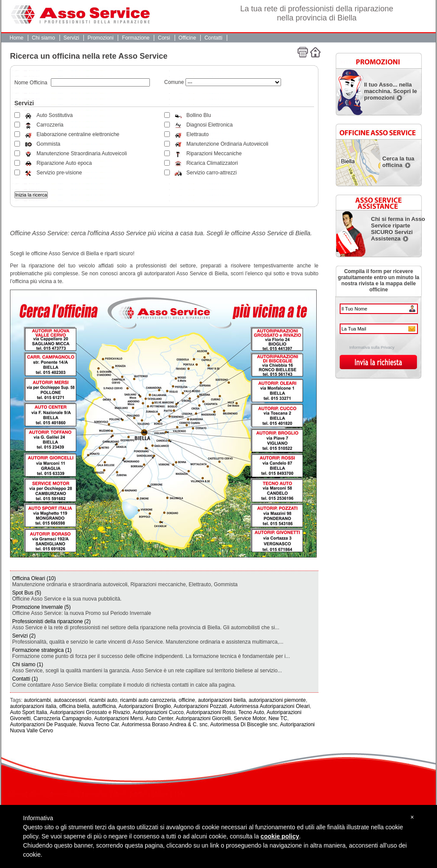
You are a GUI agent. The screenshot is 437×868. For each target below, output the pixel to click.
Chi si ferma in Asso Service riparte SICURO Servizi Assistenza (398, 229)
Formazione (136, 38)
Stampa (303, 52)
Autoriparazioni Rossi (211, 712)
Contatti (214, 38)
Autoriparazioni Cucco (158, 712)
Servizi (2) (24, 636)
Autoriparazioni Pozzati (200, 706)
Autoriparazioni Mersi (118, 718)
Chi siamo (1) (28, 664)
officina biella (74, 706)
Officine (187, 38)
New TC (278, 718)
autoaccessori (70, 700)
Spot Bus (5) (27, 593)
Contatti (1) (25, 679)
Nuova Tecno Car (99, 724)
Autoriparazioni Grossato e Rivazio (90, 712)
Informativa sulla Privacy (372, 347)
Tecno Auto (251, 712)
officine (187, 700)
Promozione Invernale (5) (41, 607)
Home (17, 38)
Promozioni (100, 38)
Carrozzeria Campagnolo (62, 718)
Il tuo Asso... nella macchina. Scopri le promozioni (391, 91)
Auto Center (159, 718)
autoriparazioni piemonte (277, 700)
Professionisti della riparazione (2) (51, 621)
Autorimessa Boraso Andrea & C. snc (165, 724)
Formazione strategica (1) (42, 650)
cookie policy (280, 836)
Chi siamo (43, 38)
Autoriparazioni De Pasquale (43, 724)
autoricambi (37, 700)
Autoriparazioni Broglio (145, 706)
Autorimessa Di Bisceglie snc (244, 724)
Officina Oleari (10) (34, 578)
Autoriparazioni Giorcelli (204, 718)
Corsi (164, 38)
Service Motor (250, 718)
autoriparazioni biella (222, 700)
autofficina (104, 706)
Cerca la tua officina (398, 162)
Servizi (71, 38)
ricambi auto (103, 700)
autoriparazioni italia (33, 706)
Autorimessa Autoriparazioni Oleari (270, 706)
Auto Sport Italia (28, 712)
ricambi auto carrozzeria (148, 700)
